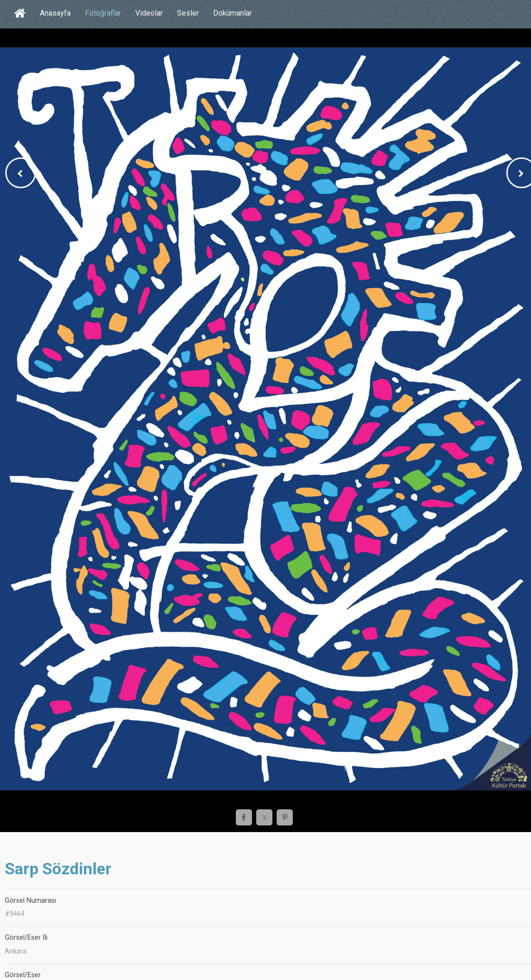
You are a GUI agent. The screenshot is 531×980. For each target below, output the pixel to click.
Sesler (188, 13)
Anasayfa (55, 13)
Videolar (149, 13)
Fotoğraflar (103, 13)
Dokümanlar (233, 13)
